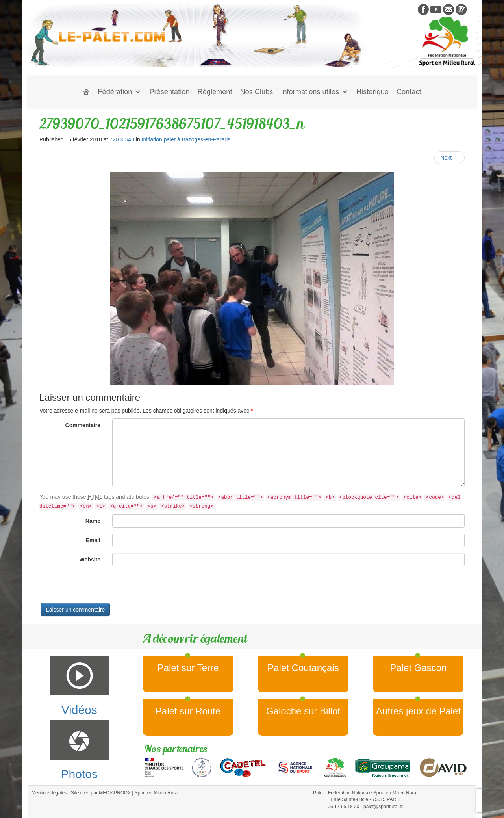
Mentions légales (49, 793)
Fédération (120, 92)
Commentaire (83, 425)
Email (93, 540)
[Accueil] (86, 92)
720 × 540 (122, 139)
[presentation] (99, 587)
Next (449, 158)
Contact (409, 92)
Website (90, 560)
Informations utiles (315, 92)
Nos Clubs (256, 92)
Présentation (169, 92)
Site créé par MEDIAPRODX (101, 793)
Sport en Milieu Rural (157, 793)
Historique (372, 92)
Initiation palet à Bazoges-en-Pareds (186, 139)
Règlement (215, 92)
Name (93, 521)
